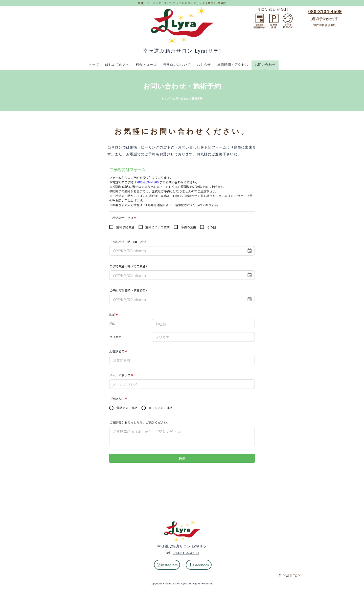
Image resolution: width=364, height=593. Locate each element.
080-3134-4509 (325, 12)
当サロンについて (176, 65)
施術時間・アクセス (235, 65)
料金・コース (145, 65)
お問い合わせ (268, 65)
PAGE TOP (289, 577)
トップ (90, 65)
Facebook (199, 566)
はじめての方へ (115, 65)
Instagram (167, 566)
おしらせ (205, 65)
